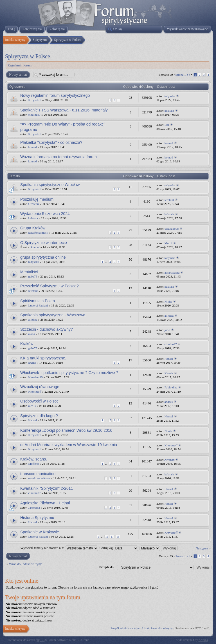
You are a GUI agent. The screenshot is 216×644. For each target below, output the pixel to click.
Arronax (169, 460)
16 (107, 537)
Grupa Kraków (33, 228)
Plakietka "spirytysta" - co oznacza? (51, 142)
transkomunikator (39, 478)
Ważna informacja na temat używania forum (58, 157)
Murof (168, 243)
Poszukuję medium (37, 199)
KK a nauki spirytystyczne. (43, 358)
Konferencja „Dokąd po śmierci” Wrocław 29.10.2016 (66, 430)
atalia (31, 334)
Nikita (168, 301)
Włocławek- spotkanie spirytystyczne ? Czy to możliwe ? (69, 373)
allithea (33, 319)
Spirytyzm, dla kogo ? (39, 416)
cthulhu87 (34, 115)
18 (118, 537)
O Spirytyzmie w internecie (44, 243)
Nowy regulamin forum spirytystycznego (55, 95)
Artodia (203, 640)
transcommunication (38, 474)
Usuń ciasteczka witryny (157, 628)
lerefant (169, 200)
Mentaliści (29, 272)
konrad (32, 147)
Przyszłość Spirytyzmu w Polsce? (49, 286)
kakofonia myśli (38, 232)
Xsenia (169, 373)
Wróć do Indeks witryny (25, 564)
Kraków (27, 344)
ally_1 (32, 406)
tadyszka (170, 96)
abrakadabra (172, 272)
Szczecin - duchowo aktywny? (47, 329)
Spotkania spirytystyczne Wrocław (50, 185)
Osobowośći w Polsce (39, 401)
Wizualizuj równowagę (40, 387)
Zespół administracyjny (125, 628)
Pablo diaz (171, 387)
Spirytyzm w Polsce (28, 56)
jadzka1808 (172, 229)
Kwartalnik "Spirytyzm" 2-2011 (47, 488)
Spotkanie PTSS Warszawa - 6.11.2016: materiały (64, 110)
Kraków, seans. (34, 459)
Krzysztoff (35, 100)
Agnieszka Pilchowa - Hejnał (45, 503)
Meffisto (33, 464)
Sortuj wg (119, 548)
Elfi (167, 125)
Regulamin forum (20, 65)
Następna (202, 548)
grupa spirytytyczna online (43, 257)
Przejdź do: (107, 567)
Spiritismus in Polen (38, 301)
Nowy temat (18, 75)
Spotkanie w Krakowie (40, 532)
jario (167, 330)
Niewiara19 (35, 377)
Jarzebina (34, 507)
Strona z (183, 75)
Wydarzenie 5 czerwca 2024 (45, 214)
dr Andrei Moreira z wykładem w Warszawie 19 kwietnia (69, 445)
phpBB (40, 640)
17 (112, 537)
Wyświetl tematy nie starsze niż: (59, 548)
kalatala (169, 111)
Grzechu (33, 204)
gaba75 (33, 276)
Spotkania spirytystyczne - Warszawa (53, 315)
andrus (169, 402)
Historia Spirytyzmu (37, 518)
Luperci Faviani (38, 305)
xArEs (32, 363)
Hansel (169, 359)
